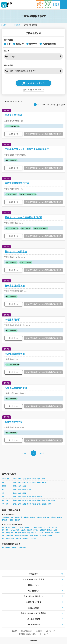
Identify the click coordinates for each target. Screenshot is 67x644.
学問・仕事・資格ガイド (34, 596)
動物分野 (18, 538)
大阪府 (24, 497)
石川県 (19, 493)
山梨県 (19, 486)
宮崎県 (39, 504)
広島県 (29, 500)
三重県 (29, 490)
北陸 (3, 493)
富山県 (15, 493)
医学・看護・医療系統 (49, 517)
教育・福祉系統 (15, 517)
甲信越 (4, 486)
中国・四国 (5, 500)
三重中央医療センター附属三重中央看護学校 (27, 149)
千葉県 (34, 482)
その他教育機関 (22, 548)
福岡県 (15, 504)
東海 (3, 490)
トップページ (6, 25)
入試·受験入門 (33, 591)
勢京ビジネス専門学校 (16, 251)
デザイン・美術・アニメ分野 (38, 536)
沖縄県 (49, 504)
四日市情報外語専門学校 (17, 183)
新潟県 (15, 486)
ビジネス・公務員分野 (40, 530)
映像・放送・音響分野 (8, 538)
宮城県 (29, 479)
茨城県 (15, 482)
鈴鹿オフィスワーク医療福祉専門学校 (24, 217)
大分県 (34, 504)
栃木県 (19, 482)
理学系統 (33, 517)
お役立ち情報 (33, 608)
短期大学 (8, 548)
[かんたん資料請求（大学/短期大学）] (40, 5)
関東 (3, 482)
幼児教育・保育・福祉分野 (52, 533)
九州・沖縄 (5, 504)
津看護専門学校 (13, 320)
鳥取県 (15, 500)
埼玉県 (29, 482)
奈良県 (34, 497)
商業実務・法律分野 (26, 530)
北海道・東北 (6, 479)
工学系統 (39, 517)
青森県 (19, 479)
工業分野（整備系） (24, 527)
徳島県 (39, 500)
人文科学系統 (6, 517)
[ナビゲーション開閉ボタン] (64, 5)
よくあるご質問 (34, 619)
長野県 (24, 486)
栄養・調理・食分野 (20, 533)
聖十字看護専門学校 (15, 286)
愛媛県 (48, 500)
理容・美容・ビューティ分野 (35, 533)
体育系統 (11, 520)
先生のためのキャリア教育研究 (33, 613)
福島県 (43, 479)
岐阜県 (24, 490)
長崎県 (24, 504)
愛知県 (19, 490)
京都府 (19, 497)
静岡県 (15, 490)
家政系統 (4, 520)
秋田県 (34, 479)
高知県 (53, 500)
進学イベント (33, 585)
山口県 (34, 500)
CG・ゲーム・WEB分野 (50, 527)
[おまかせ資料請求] (56, 5)
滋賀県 (15, 497)
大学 (3, 548)
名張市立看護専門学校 (16, 388)
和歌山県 (39, 497)
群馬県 (24, 482)
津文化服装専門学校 (15, 354)
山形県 (39, 479)
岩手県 (24, 479)
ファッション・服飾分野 (21, 536)
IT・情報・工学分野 (37, 527)
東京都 (39, 482)
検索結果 (17, 25)
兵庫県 (29, 497)
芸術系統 (18, 520)
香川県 (43, 500)
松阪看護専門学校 (14, 422)
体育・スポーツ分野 (7, 536)
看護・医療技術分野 (7, 533)
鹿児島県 (44, 504)
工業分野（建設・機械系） (9, 527)
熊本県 (29, 504)
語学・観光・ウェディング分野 (10, 530)
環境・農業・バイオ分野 (29, 538)
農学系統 (60, 517)
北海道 (15, 479)
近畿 (3, 497)
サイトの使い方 (34, 624)
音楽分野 (50, 536)
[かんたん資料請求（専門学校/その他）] (48, 5)
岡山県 (24, 500)
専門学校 (14, 548)
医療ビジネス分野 (52, 530)
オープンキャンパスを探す (34, 579)
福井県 (24, 493)
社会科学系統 (25, 517)
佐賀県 (19, 504)
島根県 (19, 500)
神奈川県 (44, 482)
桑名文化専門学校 (14, 115)
